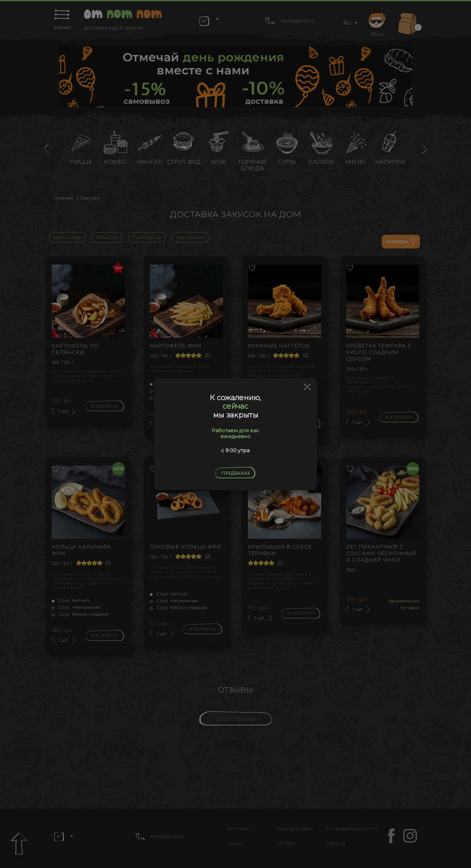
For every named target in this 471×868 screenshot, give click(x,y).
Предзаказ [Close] (235, 473)
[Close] (308, 387)
